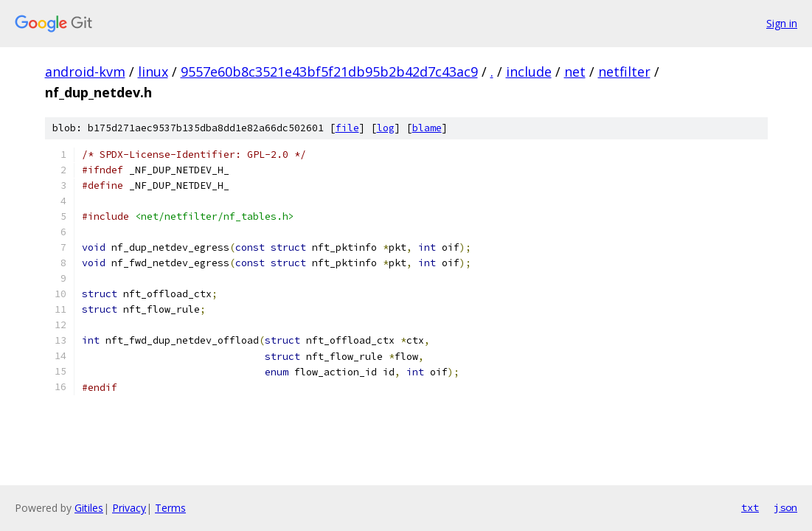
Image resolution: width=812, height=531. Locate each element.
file (347, 128)
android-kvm (85, 72)
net (575, 72)
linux (153, 72)
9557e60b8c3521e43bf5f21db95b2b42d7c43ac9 (329, 72)
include (529, 72)
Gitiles (89, 508)
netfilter (624, 72)
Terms (170, 508)
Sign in (782, 23)
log (386, 128)
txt (750, 507)
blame (427, 128)
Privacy (129, 508)
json (785, 507)
